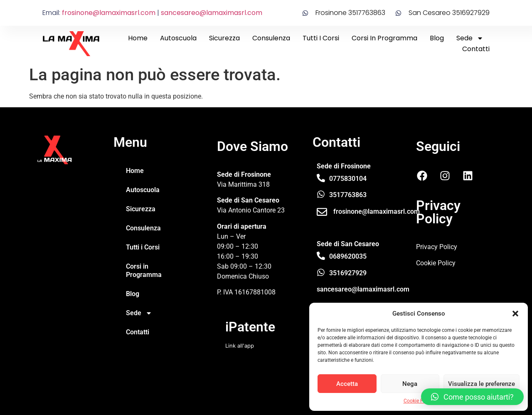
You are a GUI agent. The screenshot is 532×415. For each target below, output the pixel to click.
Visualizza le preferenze (482, 384)
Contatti (476, 49)
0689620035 (348, 256)
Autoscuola (178, 38)
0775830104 (348, 179)
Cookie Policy (419, 401)
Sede (470, 38)
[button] (515, 314)
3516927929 (348, 273)
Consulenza (271, 38)
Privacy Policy (437, 247)
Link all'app (240, 346)
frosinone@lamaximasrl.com (109, 13)
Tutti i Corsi (321, 38)
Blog (437, 38)
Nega (410, 384)
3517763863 (348, 195)
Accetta (347, 384)
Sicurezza (224, 38)
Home (138, 38)
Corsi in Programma (384, 38)
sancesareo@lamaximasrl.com (212, 13)
